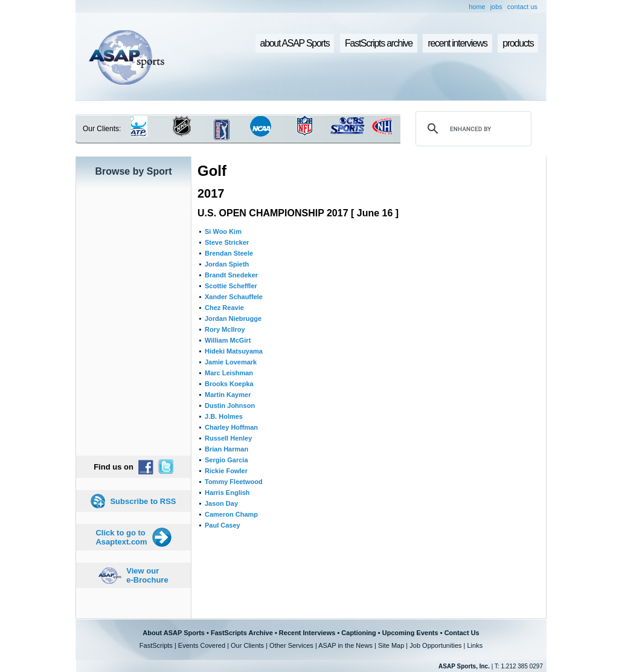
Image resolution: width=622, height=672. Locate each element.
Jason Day (221, 503)
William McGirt (228, 340)
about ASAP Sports (295, 43)
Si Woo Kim (223, 231)
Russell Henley (228, 438)
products (518, 43)
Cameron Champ (231, 514)
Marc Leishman (229, 373)
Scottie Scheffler (231, 286)
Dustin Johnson (230, 405)
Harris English (227, 493)
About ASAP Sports (174, 633)
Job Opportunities (435, 645)
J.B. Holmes (224, 416)
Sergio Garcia (226, 460)
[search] (472, 129)
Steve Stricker (227, 242)
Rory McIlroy (225, 329)
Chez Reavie (224, 308)
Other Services (291, 645)
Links (475, 645)
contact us (522, 7)
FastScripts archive (379, 43)
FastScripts (156, 645)
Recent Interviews (307, 633)
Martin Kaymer (228, 395)
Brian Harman (226, 449)
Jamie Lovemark (231, 362)
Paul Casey (223, 525)
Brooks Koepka (229, 384)
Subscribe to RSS (143, 501)
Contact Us (462, 633)
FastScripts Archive (242, 633)
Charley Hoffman (231, 427)
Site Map (391, 645)
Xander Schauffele (234, 297)
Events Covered (202, 645)
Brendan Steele (229, 253)
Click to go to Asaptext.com (121, 537)
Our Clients (247, 645)
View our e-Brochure (147, 575)
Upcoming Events (410, 633)
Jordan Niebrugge (233, 318)
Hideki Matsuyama (234, 351)
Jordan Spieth (227, 264)
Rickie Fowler (226, 471)
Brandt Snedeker (231, 275)
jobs (496, 7)
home (477, 7)
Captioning (358, 633)
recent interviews (457, 43)
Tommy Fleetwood (234, 482)
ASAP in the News (345, 645)
